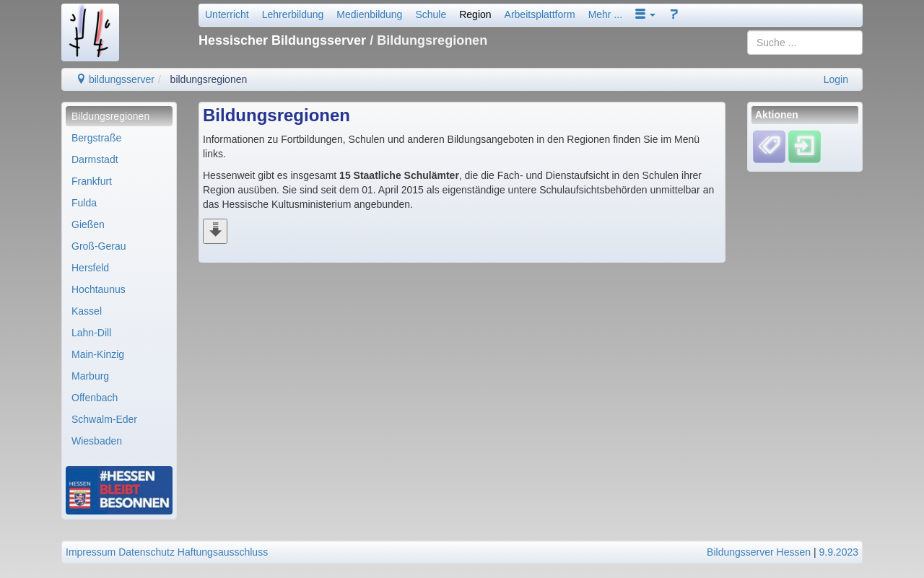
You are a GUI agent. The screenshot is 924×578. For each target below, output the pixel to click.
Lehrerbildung (293, 14)
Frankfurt (92, 181)
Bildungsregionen (110, 116)
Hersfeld (90, 268)
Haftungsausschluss (223, 552)
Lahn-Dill (91, 333)
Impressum (91, 552)
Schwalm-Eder (104, 419)
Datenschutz (147, 552)
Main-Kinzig (98, 354)
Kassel (87, 311)
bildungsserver (115, 79)
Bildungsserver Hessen (759, 552)
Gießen (88, 224)
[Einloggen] (805, 146)
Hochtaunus (99, 289)
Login (836, 79)
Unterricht (227, 14)
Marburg (90, 376)
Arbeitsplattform (540, 14)
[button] (645, 14)
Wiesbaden (97, 441)
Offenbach (95, 398)
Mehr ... (605, 14)
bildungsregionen (209, 79)
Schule (431, 14)
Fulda (84, 203)
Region (475, 14)
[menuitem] (119, 116)
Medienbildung (369, 14)
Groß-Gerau (99, 246)
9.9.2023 (839, 552)
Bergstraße (96, 138)
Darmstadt (95, 159)
